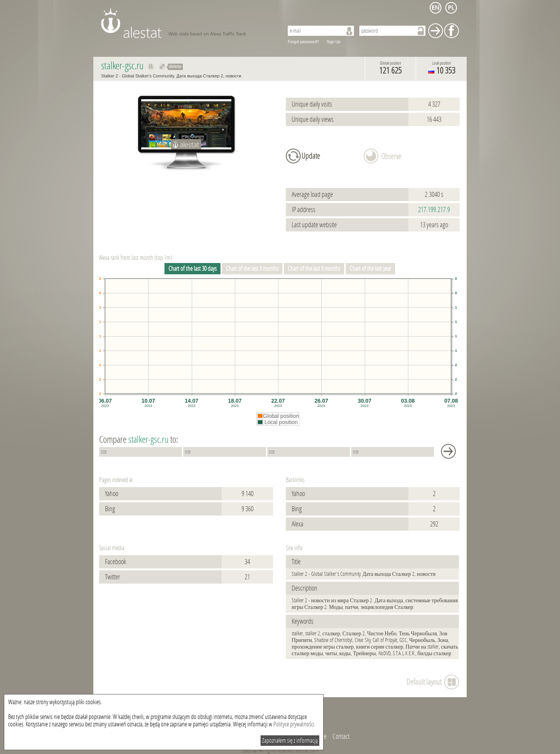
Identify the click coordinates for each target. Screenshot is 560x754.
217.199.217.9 (434, 210)
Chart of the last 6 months (314, 269)
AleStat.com (188, 23)
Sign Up (334, 42)
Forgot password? (303, 42)
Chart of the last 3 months (252, 269)
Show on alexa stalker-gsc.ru (151, 67)
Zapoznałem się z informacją (290, 741)
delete (175, 67)
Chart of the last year (370, 269)
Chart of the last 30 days (192, 269)
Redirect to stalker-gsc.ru (162, 67)
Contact (341, 736)
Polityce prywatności (294, 724)
